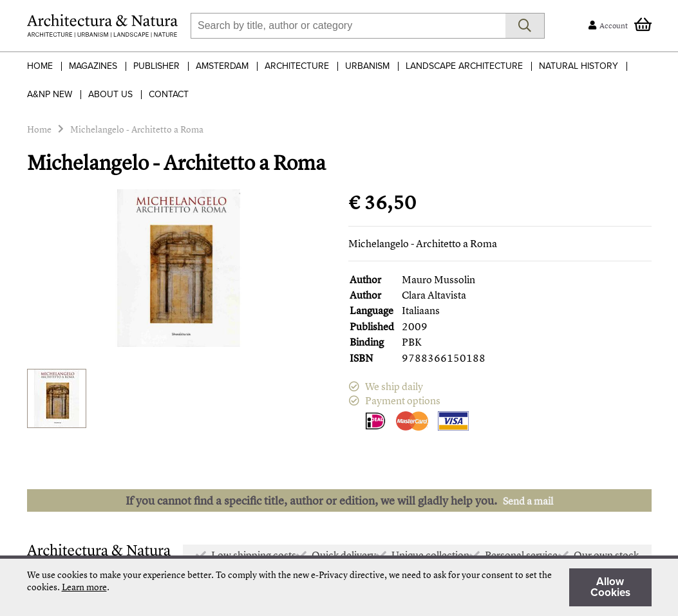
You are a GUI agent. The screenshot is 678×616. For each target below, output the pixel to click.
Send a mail (528, 501)
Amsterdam (222, 66)
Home (40, 66)
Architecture (297, 66)
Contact (169, 94)
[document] (339, 587)
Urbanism (367, 66)
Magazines (93, 66)
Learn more (84, 587)
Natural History (579, 66)
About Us (110, 94)
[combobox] (348, 26)
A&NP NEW (50, 94)
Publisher (156, 66)
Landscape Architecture (464, 66)
